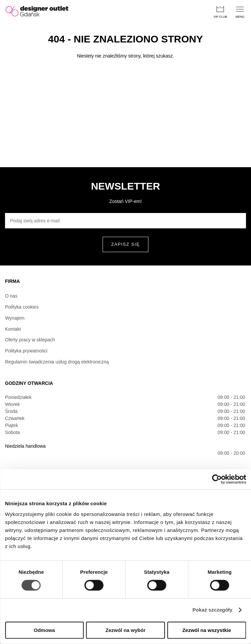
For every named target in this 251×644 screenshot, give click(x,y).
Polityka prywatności (26, 351)
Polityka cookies (22, 307)
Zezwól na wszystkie (207, 630)
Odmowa (44, 630)
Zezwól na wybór (126, 630)
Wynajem (15, 318)
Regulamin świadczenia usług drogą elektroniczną (57, 362)
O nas (11, 296)
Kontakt (13, 329)
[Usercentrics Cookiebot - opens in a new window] (217, 479)
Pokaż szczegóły (213, 610)
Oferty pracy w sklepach (30, 340)
